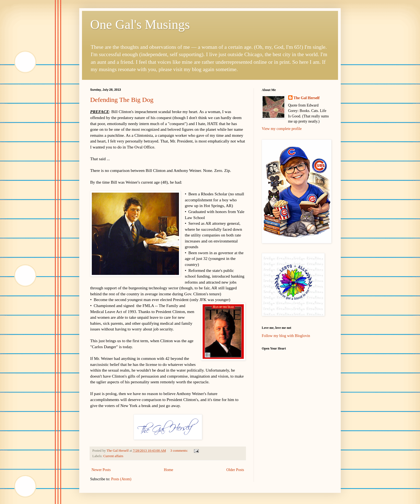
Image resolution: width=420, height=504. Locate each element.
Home (169, 470)
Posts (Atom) (121, 479)
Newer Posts (101, 470)
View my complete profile (282, 129)
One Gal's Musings (140, 24)
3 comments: (179, 451)
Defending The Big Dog (122, 100)
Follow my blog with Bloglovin (286, 336)
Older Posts (235, 470)
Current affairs (113, 456)
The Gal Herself (307, 98)
